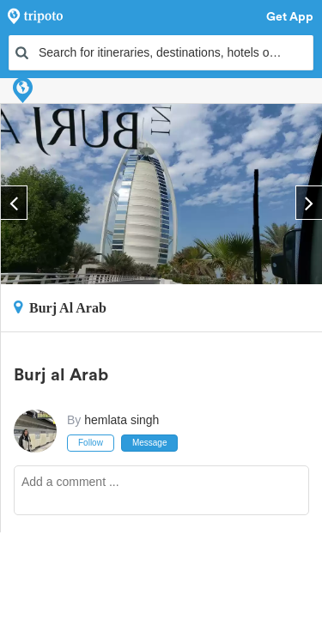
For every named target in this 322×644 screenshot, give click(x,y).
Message (150, 443)
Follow (91, 443)
